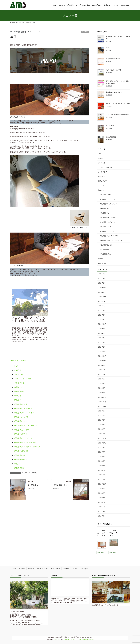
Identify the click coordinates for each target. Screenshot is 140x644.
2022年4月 (102, 424)
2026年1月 (102, 283)
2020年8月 (102, 493)
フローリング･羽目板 (23, 379)
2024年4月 (102, 338)
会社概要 (66, 568)
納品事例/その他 (21, 404)
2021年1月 (102, 479)
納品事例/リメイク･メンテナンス (27, 447)
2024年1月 (102, 347)
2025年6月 (102, 306)
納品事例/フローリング (23, 438)
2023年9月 (102, 365)
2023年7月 (102, 374)
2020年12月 (102, 484)
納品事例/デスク (21, 434)
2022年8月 (102, 411)
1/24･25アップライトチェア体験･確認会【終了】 (118, 82)
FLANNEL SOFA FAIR (114, 70)
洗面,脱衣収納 (111, 137)
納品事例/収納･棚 (21, 451)
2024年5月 (102, 333)
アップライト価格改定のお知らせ (117, 114)
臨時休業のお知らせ (113, 59)
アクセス (75, 568)
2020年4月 (102, 511)
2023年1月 (102, 393)
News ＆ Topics (18, 361)
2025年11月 (102, 292)
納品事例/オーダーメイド (24, 413)
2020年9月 (102, 489)
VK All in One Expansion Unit (85, 639)
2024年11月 (102, 324)
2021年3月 (102, 470)
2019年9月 (102, 516)
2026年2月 (102, 278)
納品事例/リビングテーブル (25, 442)
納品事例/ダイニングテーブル (26, 425)
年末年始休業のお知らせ (114, 92)
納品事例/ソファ (21, 421)
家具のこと (19, 387)
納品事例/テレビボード (23, 430)
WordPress (57, 639)
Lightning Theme (69, 639)
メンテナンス (20, 383)
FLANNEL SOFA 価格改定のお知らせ (118, 38)
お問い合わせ (55, 568)
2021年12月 (102, 438)
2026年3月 (102, 274)
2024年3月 (102, 342)
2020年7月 (102, 498)
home (14, 568)
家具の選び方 (20, 391)
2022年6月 (102, 420)
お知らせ (18, 370)
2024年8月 (102, 329)
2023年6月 (102, 379)
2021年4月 (102, 466)
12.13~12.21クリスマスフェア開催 (118, 103)
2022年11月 (102, 402)
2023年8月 (102, 370)
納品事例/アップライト (23, 408)
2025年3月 (102, 315)
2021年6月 (102, 456)
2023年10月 (102, 361)
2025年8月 (102, 301)
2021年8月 (102, 447)
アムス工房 (19, 374)
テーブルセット (34, 485)
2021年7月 (102, 452)
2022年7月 (102, 415)
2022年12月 (102, 397)
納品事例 (85, 32)
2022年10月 (102, 406)
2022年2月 (102, 429)
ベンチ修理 (110, 126)
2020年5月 (102, 507)
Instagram (85, 568)
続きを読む (101, 552)
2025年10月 (102, 297)
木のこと (18, 396)
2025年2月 (102, 319)
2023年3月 (102, 388)
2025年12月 (102, 288)
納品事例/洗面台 (21, 459)
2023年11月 (102, 356)
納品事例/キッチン (22, 417)
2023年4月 (102, 383)
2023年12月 (102, 351)
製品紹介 (18, 464)
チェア (108, 48)
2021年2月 (102, 475)
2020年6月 (102, 502)
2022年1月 (102, 434)
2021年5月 (102, 461)
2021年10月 (102, 443)
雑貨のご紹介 (20, 468)
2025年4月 (102, 310)
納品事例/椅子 (20, 455)
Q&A (16, 366)
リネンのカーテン (60, 485)
